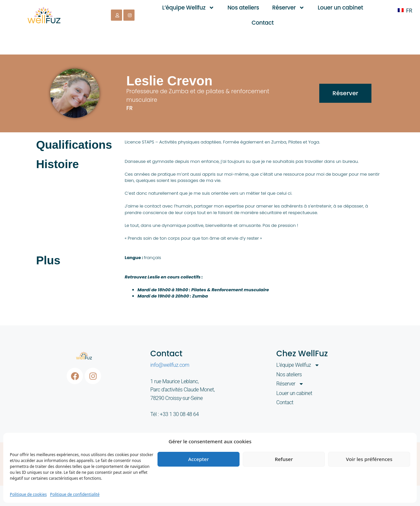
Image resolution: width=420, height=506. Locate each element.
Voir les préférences (369, 459)
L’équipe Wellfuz (188, 8)
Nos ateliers (243, 8)
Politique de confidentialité (75, 494)
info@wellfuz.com (170, 365)
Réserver (289, 8)
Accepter (198, 459)
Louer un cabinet (340, 8)
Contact (263, 23)
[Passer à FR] (405, 10)
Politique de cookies (28, 494)
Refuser (284, 459)
